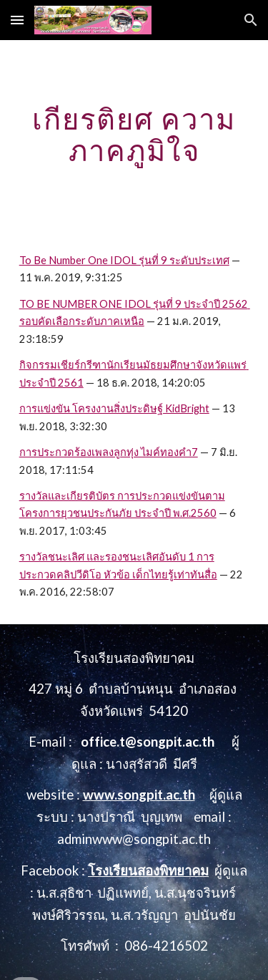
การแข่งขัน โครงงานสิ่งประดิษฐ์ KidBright (114, 408)
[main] (134, 135)
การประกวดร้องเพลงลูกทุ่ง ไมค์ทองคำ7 (109, 452)
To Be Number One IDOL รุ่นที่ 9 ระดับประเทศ (124, 260)
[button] (17, 20)
